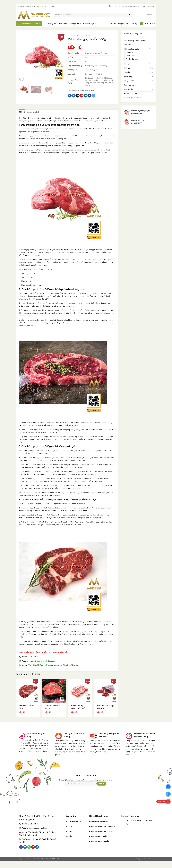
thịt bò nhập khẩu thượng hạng (79, 508)
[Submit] (130, 15)
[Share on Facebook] (70, 96)
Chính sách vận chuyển (99, 842)
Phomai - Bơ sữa (131, 94)
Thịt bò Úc (128, 45)
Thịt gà (127, 68)
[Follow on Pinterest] (33, 847)
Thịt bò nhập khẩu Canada (135, 41)
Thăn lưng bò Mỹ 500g (27, 707)
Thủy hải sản (129, 81)
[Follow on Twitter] (25, 847)
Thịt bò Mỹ (130, 53)
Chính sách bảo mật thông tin (102, 826)
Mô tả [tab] (22, 112)
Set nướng (128, 77)
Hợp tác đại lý (89, 24)
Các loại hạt (129, 89)
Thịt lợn (127, 64)
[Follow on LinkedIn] (37, 847)
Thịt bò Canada (132, 59)
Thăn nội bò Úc (27, 277)
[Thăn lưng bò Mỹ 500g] (28, 691)
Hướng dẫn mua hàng (98, 822)
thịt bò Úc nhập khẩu (38, 310)
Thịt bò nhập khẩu (131, 49)
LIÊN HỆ (75, 47)
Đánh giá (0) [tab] (33, 112)
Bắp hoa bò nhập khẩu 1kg (105, 707)
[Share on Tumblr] (90, 96)
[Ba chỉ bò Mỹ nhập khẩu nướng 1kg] (80, 691)
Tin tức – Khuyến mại (119, 24)
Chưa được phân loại (133, 98)
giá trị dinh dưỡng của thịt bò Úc (37, 299)
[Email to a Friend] (78, 96)
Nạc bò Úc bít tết (28, 281)
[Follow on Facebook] (21, 847)
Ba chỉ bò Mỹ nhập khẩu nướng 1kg (79, 708)
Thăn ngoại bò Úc (29, 274)
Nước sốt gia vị (130, 85)
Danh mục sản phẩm (29, 24)
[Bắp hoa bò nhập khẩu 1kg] (106, 691)
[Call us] (29, 847)
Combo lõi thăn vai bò (52, 707)
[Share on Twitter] (74, 96)
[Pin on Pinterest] (82, 96)
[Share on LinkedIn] (86, 96)
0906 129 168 (33, 657)
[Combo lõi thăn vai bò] (54, 691)
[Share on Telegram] (94, 96)
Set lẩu (127, 72)
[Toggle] (152, 49)
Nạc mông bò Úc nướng (31, 285)
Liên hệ (134, 24)
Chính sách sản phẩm (98, 837)
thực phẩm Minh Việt (76, 504)
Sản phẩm (76, 24)
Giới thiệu (64, 24)
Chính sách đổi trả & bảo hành (102, 832)
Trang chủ (52, 24)
